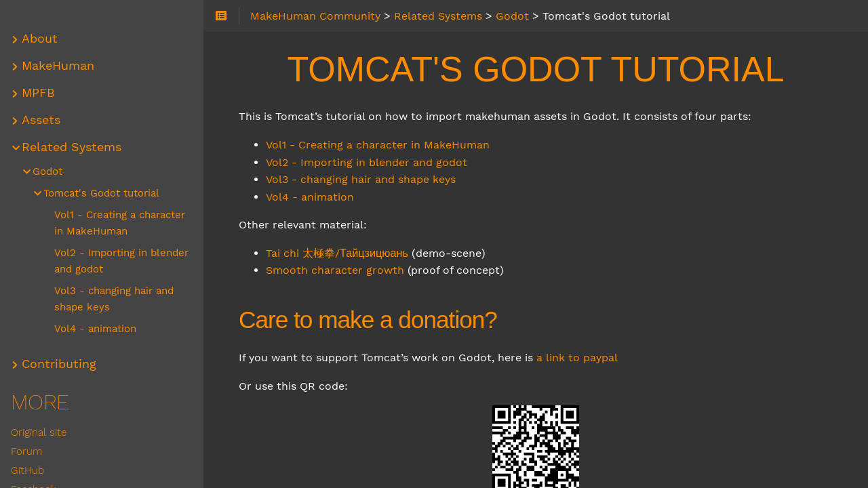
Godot (47, 171)
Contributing (59, 364)
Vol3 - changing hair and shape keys (361, 179)
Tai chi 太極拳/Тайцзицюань (337, 253)
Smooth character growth (335, 270)
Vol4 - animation (310, 197)
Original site (39, 432)
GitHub (27, 470)
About (40, 39)
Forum (26, 451)
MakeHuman (58, 66)
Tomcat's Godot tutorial (101, 193)
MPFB (38, 93)
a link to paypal (577, 358)
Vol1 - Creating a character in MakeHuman (378, 145)
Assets (41, 120)
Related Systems (72, 147)
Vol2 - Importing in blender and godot (367, 162)
